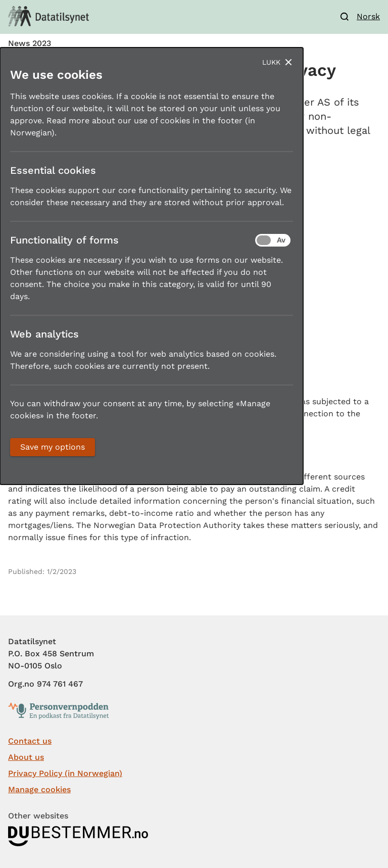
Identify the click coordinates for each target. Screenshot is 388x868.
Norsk (368, 16)
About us (26, 757)
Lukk (271, 62)
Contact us (30, 741)
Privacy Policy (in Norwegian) (65, 773)
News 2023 (30, 43)
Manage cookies (39, 789)
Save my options (53, 447)
